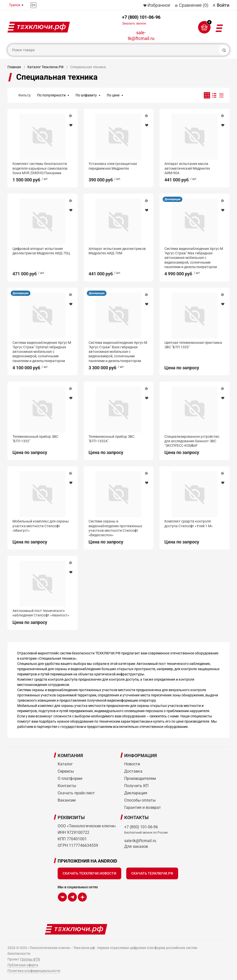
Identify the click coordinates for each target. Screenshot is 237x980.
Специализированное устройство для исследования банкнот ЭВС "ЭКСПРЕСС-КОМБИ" (192, 441)
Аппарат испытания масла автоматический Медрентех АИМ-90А (187, 168)
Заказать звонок (134, 23)
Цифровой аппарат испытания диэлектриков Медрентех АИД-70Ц (41, 251)
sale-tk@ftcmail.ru (141, 35)
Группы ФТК (30, 959)
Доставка (133, 771)
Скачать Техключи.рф (152, 873)
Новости (132, 764)
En (33, 5)
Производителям (140, 778)
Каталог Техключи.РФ (46, 67)
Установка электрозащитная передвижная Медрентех (113, 166)
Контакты (67, 786)
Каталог (65, 764)
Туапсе (15, 5)
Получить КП (136, 786)
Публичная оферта (23, 965)
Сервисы (66, 771)
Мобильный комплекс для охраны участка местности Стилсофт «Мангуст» (41, 526)
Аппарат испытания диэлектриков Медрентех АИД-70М (117, 251)
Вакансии (67, 800)
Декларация (173, 199)
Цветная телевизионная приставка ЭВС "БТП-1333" (193, 345)
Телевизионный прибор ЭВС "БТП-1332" (35, 439)
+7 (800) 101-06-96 (141, 20)
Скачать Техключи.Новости (89, 873)
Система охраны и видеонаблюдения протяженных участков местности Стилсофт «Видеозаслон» (115, 528)
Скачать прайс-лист (76, 793)
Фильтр (24, 95)
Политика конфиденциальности (34, 971)
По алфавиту (86, 95)
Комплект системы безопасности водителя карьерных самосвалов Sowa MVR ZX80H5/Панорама (40, 168)
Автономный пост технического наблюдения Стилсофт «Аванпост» (41, 613)
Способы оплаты (140, 800)
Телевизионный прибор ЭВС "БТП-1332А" (112, 439)
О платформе (70, 778)
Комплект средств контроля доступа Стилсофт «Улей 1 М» (189, 523)
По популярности (51, 95)
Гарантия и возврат (143, 807)
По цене (113, 95)
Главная (14, 67)
